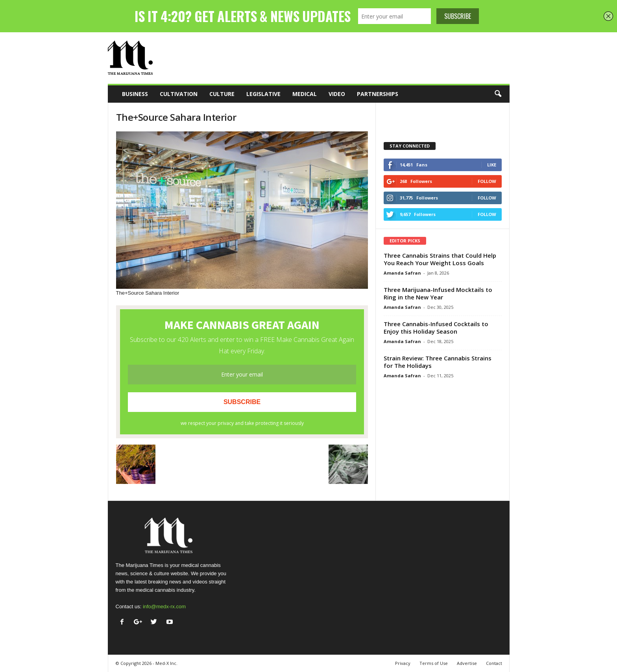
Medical (305, 94)
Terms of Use (434, 663)
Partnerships (378, 94)
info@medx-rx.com (164, 606)
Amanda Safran (402, 273)
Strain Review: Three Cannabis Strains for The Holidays (438, 362)
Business (135, 94)
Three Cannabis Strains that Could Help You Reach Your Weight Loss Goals (440, 259)
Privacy (403, 663)
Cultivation (179, 94)
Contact (494, 663)
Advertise (467, 663)
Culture (222, 94)
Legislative (263, 94)
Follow (487, 181)
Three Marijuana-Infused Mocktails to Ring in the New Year (438, 293)
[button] (498, 94)
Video (337, 94)
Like (492, 165)
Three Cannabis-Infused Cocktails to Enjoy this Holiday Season (436, 328)
